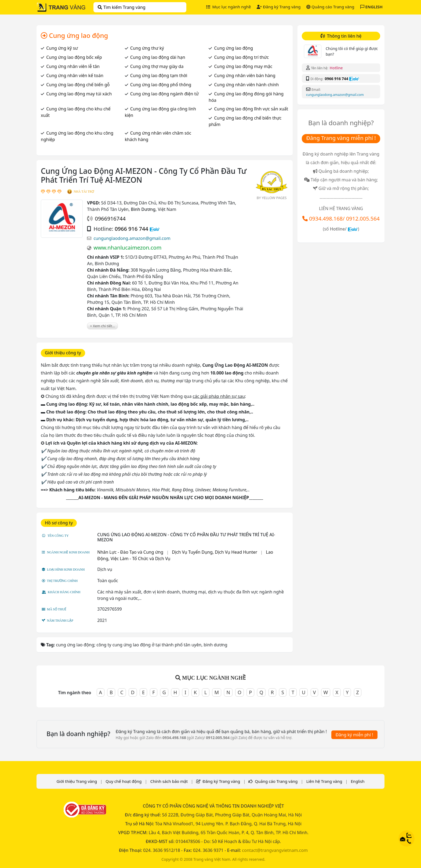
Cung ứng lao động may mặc (243, 66)
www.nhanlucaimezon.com (127, 248)
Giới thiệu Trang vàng (77, 781)
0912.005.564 (363, 219)
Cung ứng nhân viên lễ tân (73, 66)
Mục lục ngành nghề (229, 7)
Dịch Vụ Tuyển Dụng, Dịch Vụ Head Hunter (215, 552)
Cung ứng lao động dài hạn (158, 57)
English (358, 781)
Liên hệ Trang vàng (324, 781)
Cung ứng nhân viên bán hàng (245, 75)
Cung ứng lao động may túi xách (79, 94)
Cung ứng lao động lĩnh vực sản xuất (251, 109)
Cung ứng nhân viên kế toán (75, 75)
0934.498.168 (326, 219)
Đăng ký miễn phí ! (354, 735)
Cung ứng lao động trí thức (241, 57)
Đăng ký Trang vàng (279, 7)
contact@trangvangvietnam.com (275, 850)
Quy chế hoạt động (124, 781)
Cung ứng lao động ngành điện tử (164, 94)
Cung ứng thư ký (147, 48)
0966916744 (110, 219)
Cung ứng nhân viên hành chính (246, 85)
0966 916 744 (131, 229)
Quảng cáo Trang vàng (330, 7)
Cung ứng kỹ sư (62, 48)
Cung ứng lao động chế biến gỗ (78, 85)
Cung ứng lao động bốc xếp (74, 57)
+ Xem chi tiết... (102, 326)
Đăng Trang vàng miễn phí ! (341, 138)
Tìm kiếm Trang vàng (121, 7)
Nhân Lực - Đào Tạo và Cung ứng (130, 552)
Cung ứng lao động (233, 48)
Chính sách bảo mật (169, 781)
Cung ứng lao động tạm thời (159, 75)
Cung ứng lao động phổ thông (161, 85)
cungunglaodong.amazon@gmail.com (132, 238)
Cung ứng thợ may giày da (157, 66)
